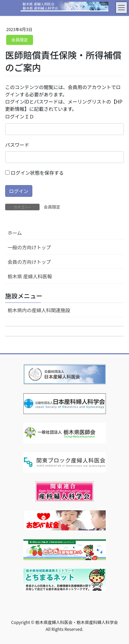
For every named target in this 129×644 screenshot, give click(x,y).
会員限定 (20, 40)
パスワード (17, 145)
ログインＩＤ (20, 116)
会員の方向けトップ (29, 262)
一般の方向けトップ (29, 247)
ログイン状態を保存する (34, 173)
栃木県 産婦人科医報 (30, 276)
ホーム (15, 233)
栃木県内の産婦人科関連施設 (39, 310)
